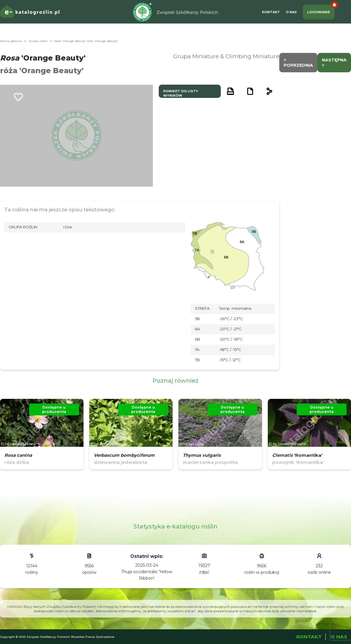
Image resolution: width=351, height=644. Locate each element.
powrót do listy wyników (181, 93)
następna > (334, 63)
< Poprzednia (298, 63)
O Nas (291, 12)
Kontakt (271, 12)
